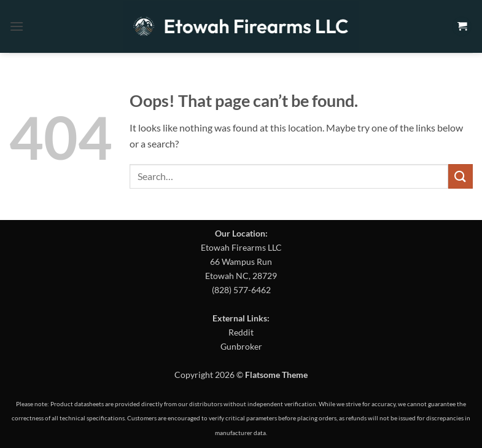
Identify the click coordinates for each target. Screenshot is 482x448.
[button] (17, 26)
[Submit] (461, 176)
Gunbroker (241, 346)
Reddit (241, 332)
